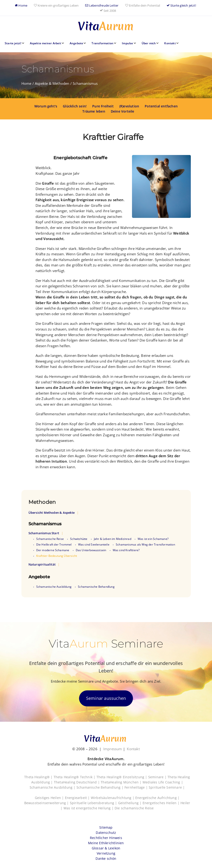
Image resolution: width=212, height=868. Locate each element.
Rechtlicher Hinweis (106, 838)
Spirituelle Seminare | (167, 787)
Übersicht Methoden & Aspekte (52, 513)
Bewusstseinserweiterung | (47, 803)
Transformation (102, 43)
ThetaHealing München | (122, 782)
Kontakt (170, 43)
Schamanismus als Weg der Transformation (145, 544)
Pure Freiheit (103, 106)
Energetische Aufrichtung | (157, 798)
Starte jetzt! (13, 43)
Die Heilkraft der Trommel (54, 544)
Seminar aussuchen (106, 698)
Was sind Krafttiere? (126, 550)
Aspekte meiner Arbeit (46, 43)
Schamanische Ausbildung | (53, 787)
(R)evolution (129, 106)
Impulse (127, 43)
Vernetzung (106, 853)
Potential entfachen (161, 106)
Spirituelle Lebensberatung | (94, 803)
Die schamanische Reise (134, 808)
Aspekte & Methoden (52, 83)
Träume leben (94, 111)
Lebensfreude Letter (102, 5)
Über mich (149, 43)
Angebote (76, 43)
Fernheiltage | (137, 787)
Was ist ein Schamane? (153, 539)
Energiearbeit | (78, 798)
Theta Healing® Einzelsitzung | (122, 777)
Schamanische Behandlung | (100, 787)
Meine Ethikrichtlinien (106, 843)
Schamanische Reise (50, 539)
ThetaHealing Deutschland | (77, 782)
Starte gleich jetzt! (181, 5)
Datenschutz (106, 833)
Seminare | (158, 777)
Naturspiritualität (42, 564)
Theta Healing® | (39, 777)
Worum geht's (46, 106)
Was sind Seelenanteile (94, 544)
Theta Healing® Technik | (75, 777)
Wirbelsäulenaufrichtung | (113, 798)
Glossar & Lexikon (106, 848)
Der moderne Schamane (53, 550)
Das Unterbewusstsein (91, 550)
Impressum (113, 749)
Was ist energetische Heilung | (89, 808)
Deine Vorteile (123, 111)
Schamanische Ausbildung (54, 587)
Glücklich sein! (75, 106)
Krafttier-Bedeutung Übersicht (57, 556)
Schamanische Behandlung (96, 587)
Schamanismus (85, 83)
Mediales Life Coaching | (163, 782)
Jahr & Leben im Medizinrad (113, 539)
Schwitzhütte (79, 539)
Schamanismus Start (44, 533)
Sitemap (106, 827)
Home (21, 5)
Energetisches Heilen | (162, 803)
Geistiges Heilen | (50, 798)
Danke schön (106, 858)
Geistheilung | (130, 803)
